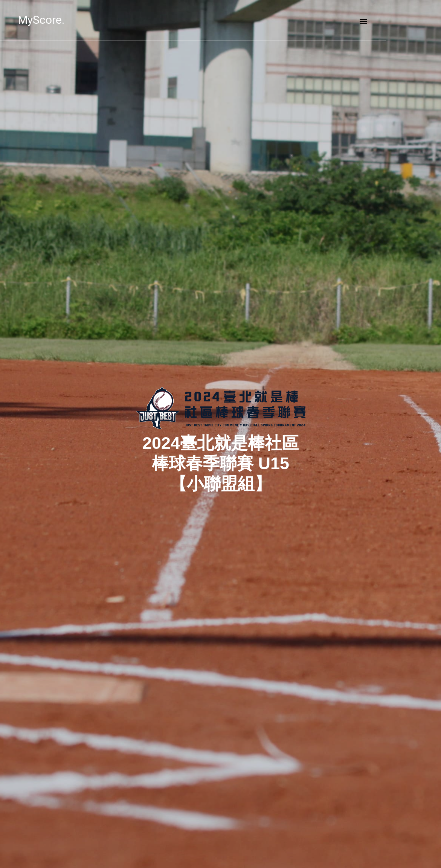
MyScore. (69, 20)
